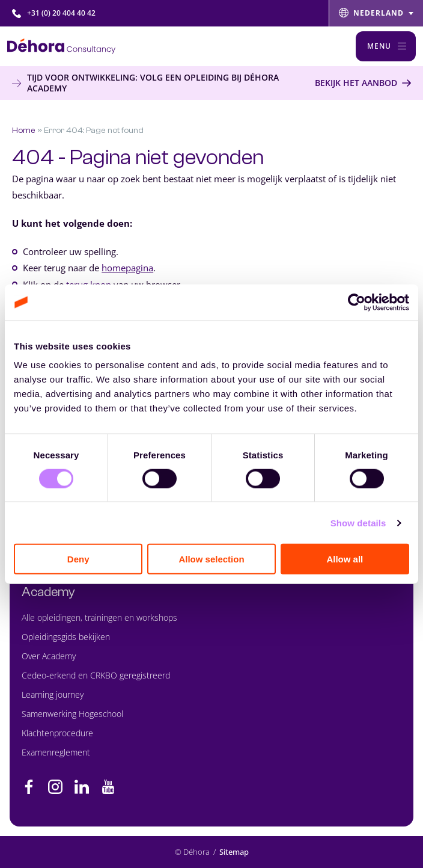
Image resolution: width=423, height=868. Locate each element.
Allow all (345, 559)
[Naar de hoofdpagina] (61, 46)
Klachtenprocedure (57, 733)
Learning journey (53, 694)
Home (24, 130)
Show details (358, 522)
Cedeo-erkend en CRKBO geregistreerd (96, 675)
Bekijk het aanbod (356, 83)
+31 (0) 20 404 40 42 (54, 13)
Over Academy (49, 656)
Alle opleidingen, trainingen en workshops (99, 617)
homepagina (127, 268)
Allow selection (211, 559)
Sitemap (234, 852)
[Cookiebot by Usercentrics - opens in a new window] (357, 302)
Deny (78, 559)
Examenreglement (56, 752)
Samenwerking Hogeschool (72, 714)
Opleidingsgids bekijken (66, 637)
